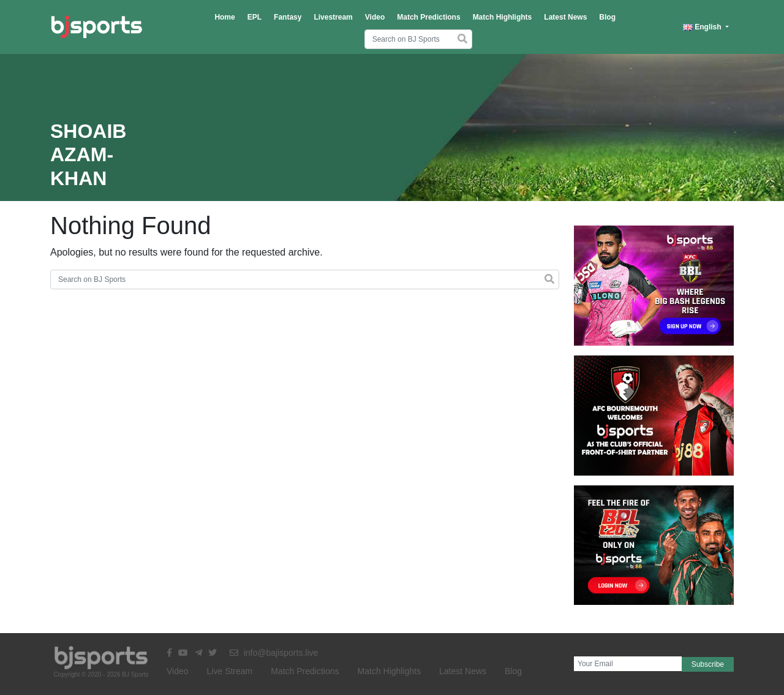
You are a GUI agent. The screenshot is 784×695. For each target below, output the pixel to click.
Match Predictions (428, 17)
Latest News (565, 17)
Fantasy (288, 17)
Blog (607, 17)
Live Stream (230, 671)
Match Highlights (503, 17)
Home (224, 17)
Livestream (333, 17)
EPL (254, 17)
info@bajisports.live (274, 653)
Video (375, 17)
